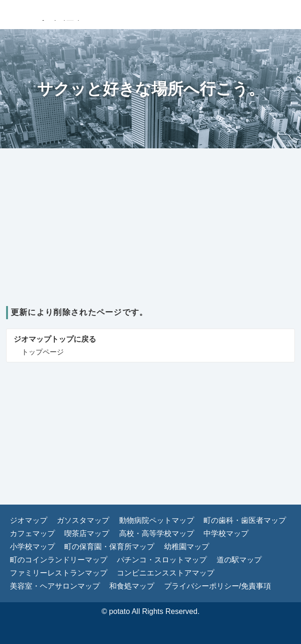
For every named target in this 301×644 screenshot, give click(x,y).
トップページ (43, 352)
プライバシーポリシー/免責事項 (218, 586)
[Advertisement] (150, 236)
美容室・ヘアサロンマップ (55, 586)
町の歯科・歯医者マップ (245, 520)
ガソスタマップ (83, 520)
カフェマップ (32, 533)
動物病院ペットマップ (157, 520)
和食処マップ (132, 586)
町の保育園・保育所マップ (109, 547)
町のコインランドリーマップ (59, 560)
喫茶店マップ (87, 533)
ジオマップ (29, 520)
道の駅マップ (239, 560)
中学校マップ (226, 533)
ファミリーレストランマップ (59, 573)
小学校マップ (32, 547)
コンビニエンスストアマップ (166, 573)
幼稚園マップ (187, 547)
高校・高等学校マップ (157, 533)
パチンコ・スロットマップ (162, 560)
